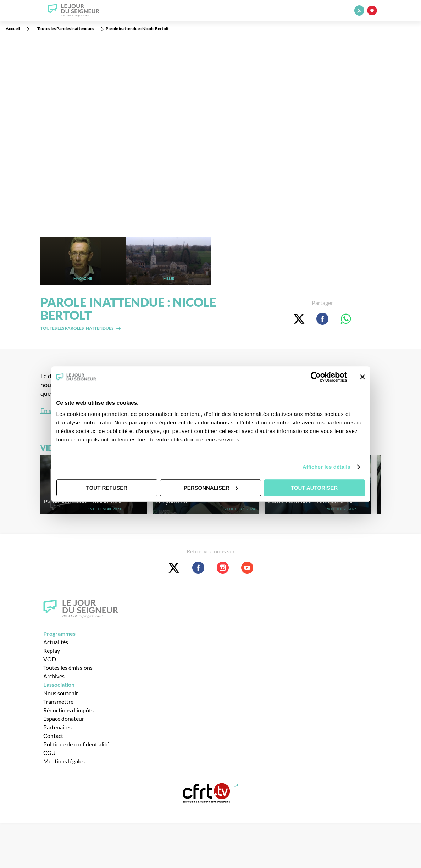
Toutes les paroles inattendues (77, 328)
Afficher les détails (326, 467)
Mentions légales (64, 761)
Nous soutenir (61, 693)
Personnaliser (211, 488)
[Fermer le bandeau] (362, 377)
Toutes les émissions (68, 667)
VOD (50, 659)
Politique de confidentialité (76, 744)
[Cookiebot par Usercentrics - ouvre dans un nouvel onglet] (316, 377)
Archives (54, 676)
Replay (52, 650)
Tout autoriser (314, 488)
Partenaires (57, 727)
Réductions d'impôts (68, 710)
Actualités (56, 642)
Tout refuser (107, 488)
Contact (53, 736)
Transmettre (58, 702)
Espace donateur (64, 719)
